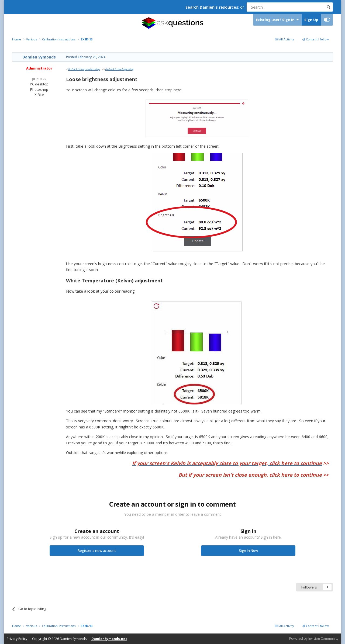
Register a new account (97, 550)
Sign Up (311, 20)
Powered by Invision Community (314, 638)
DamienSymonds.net (109, 639)
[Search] (272, 7)
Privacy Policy (17, 639)
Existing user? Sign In (277, 20)
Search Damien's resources (212, 7)
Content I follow (315, 39)
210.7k (39, 79)
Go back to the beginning (119, 69)
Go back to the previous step (84, 69)
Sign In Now (248, 550)
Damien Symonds (39, 57)
